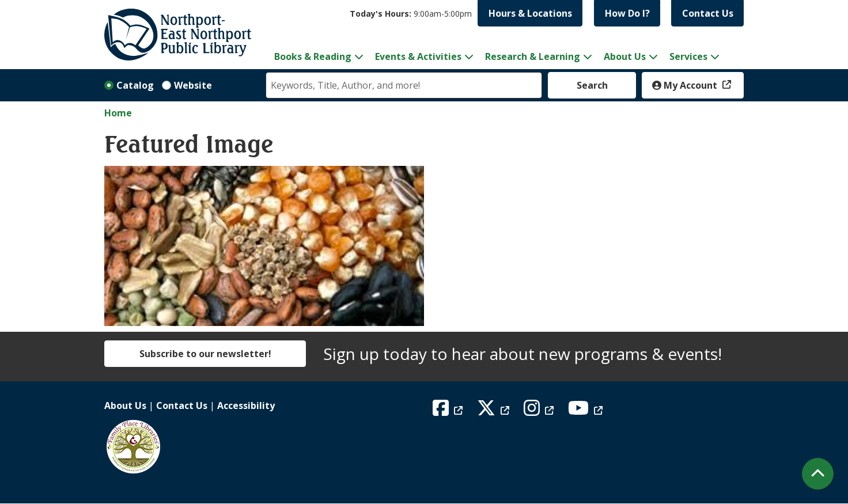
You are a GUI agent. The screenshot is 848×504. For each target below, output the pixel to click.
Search (592, 85)
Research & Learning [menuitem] (533, 56)
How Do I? (627, 13)
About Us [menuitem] (625, 56)
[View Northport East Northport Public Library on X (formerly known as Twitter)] (495, 411)
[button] (411, 14)
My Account (686, 85)
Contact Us (708, 13)
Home (118, 113)
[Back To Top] (818, 474)
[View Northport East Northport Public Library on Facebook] (449, 411)
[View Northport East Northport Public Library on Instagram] (540, 411)
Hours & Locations (530, 13)
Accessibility (246, 406)
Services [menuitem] (688, 56)
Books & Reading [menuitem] (313, 56)
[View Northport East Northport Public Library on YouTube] (587, 411)
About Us (125, 406)
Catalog (135, 85)
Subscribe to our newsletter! (205, 354)
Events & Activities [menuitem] (418, 56)
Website (193, 85)
